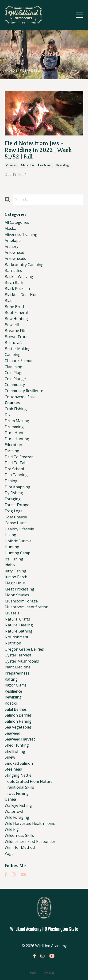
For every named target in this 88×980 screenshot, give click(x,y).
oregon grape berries (24, 649)
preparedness (17, 673)
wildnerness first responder (30, 841)
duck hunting (17, 439)
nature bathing (19, 631)
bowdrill (12, 325)
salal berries (16, 709)
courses (11, 165)
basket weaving (19, 277)
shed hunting (17, 745)
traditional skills (19, 787)
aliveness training (21, 235)
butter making (18, 349)
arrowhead (14, 252)
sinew (10, 757)
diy (8, 415)
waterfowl (14, 811)
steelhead (13, 769)
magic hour (15, 583)
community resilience (24, 391)
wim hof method (20, 847)
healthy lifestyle (19, 529)
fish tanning (16, 475)
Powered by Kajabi (44, 973)
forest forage (17, 505)
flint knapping (17, 487)
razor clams (16, 685)
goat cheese (16, 517)
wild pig (12, 829)
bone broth (15, 307)
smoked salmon (19, 763)
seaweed (12, 733)
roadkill (12, 703)
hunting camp (17, 553)
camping (13, 355)
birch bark (14, 282)
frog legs (13, 511)
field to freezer (19, 457)
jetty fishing (15, 571)
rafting (11, 679)
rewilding (63, 165)
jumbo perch (16, 577)
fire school (45, 165)
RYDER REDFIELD (30, 71)
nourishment (17, 637)
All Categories (17, 222)
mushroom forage (21, 601)
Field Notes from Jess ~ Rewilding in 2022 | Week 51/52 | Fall (38, 150)
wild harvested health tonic (30, 823)
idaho (10, 565)
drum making (17, 421)
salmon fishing (18, 721)
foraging (13, 499)
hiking (10, 535)
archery (11, 247)
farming (12, 451)
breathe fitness (19, 331)
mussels (12, 613)
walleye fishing (18, 805)
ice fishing (14, 559)
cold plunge (15, 379)
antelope (13, 240)
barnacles (13, 270)
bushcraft (13, 343)
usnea (10, 799)
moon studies (17, 595)
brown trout (16, 337)
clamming (13, 367)
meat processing (19, 589)
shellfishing (15, 751)
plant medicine (18, 667)
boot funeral (16, 313)
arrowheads (15, 259)
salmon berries (18, 715)
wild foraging (17, 817)
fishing (11, 481)
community (15, 385)
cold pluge (14, 373)
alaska (10, 228)
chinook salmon (19, 361)
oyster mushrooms (22, 661)
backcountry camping (24, 265)
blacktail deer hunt (22, 295)
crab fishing (16, 409)
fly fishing (14, 493)
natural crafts (17, 619)
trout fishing (17, 793)
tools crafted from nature (29, 781)
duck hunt (14, 433)
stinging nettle (18, 775)
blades (11, 301)
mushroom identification (27, 607)
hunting (12, 547)
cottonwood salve (21, 397)
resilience (13, 691)
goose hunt (15, 523)
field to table (17, 463)
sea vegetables (18, 727)
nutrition (13, 643)
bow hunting (16, 319)
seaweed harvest (20, 739)
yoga (9, 853)
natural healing (19, 625)
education (27, 165)
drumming (14, 427)
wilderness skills (19, 835)
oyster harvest (18, 655)
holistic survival (19, 541)
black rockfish (17, 289)
